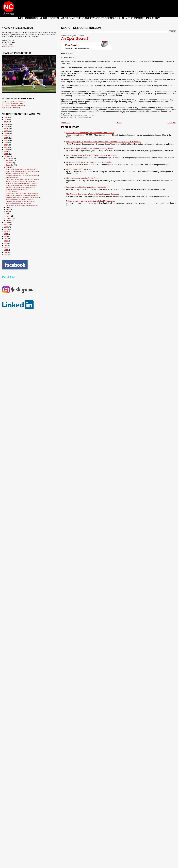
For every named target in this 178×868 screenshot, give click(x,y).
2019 (6, 133)
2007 (6, 225)
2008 (6, 223)
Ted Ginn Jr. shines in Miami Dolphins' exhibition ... (22, 183)
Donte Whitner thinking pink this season (18, 203)
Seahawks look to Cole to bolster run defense (20, 187)
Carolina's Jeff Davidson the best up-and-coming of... (23, 175)
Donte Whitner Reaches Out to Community (19, 199)
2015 (6, 143)
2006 (6, 227)
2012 (6, 149)
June (8, 210)
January (9, 220)
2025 (6, 120)
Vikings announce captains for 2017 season (84, 178)
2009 (6, 156)
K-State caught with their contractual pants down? (22, 193)
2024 (6, 122)
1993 (6, 250)
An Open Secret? (75, 39)
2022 (6, 127)
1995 (6, 248)
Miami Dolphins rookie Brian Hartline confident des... (23, 185)
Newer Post (66, 123)
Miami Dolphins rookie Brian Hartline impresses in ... (22, 169)
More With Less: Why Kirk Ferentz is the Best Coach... (23, 197)
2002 (6, 234)
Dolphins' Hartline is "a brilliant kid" (17, 173)
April (8, 214)
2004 (6, 232)
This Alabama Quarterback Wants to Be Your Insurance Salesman (92, 194)
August (9, 167)
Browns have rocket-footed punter (17, 189)
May (8, 212)
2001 (6, 236)
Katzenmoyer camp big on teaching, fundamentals (22, 205)
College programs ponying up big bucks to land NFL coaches (90, 201)
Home (119, 123)
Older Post (172, 123)
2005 (6, 229)
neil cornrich (70, 117)
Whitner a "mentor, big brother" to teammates (20, 181)
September (10, 165)
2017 (6, 138)
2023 (6, 124)
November (10, 161)
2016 (6, 140)
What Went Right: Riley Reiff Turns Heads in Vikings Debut (90, 149)
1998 (6, 241)
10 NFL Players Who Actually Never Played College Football (90, 133)
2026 (6, 117)
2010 (6, 154)
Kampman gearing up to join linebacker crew (20, 201)
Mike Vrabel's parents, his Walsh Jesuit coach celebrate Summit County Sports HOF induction (104, 142)
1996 (6, 245)
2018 (6, 136)
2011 (6, 152)
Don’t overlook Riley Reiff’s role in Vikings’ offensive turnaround (91, 155)
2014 (6, 145)
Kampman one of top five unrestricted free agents (86, 187)
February (9, 218)
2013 (6, 147)
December (10, 159)
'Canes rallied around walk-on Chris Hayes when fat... (23, 179)
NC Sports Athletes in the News (13, 102)
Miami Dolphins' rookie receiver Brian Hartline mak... (23, 195)
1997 (6, 243)
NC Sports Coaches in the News (13, 106)
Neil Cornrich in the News (83, 117)
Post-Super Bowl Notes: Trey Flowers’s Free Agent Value (89, 162)
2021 (6, 129)
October (9, 163)
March (8, 216)
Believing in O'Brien (12, 177)
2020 (6, 131)
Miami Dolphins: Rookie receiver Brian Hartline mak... (23, 171)
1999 (6, 239)
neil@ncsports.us (8, 46)
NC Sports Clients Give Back (12, 104)
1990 (6, 252)
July (8, 207)
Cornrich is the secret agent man (79, 169)
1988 (6, 255)
